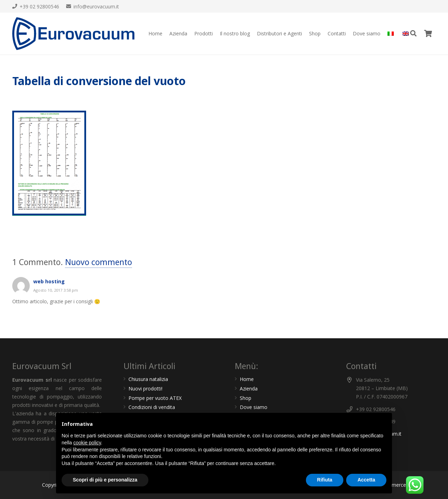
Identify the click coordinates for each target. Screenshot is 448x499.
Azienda (249, 389)
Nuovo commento (99, 262)
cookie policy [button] (87, 443)
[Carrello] (428, 34)
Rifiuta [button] (325, 480)
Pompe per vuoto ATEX (155, 398)
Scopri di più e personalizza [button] (105, 480)
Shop (246, 398)
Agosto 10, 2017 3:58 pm (56, 290)
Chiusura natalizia (148, 379)
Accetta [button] (366, 480)
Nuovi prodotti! (145, 389)
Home (247, 379)
